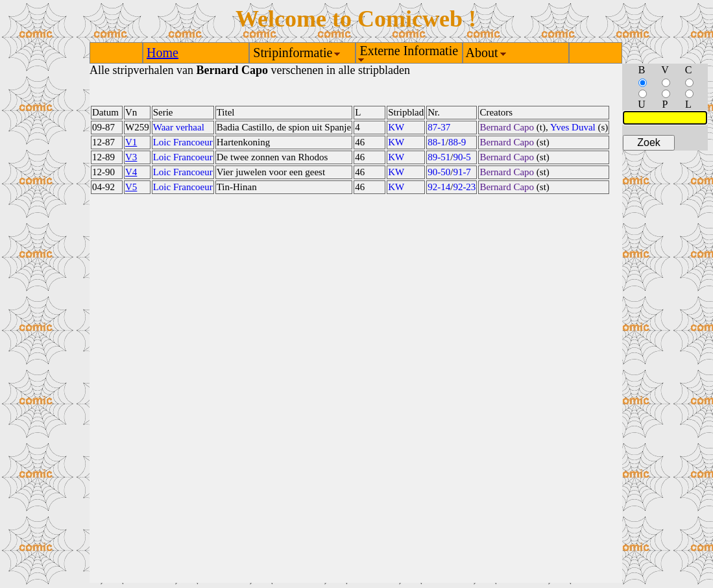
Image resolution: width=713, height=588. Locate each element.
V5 (131, 187)
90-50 (439, 172)
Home (163, 53)
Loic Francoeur (183, 142)
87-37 (439, 127)
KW (396, 127)
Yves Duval (573, 127)
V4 (131, 172)
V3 (131, 157)
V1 (131, 142)
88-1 (437, 142)
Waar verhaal (179, 127)
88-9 (457, 142)
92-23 (464, 187)
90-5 (462, 157)
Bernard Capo (507, 127)
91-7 (462, 172)
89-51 (439, 157)
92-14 (439, 187)
